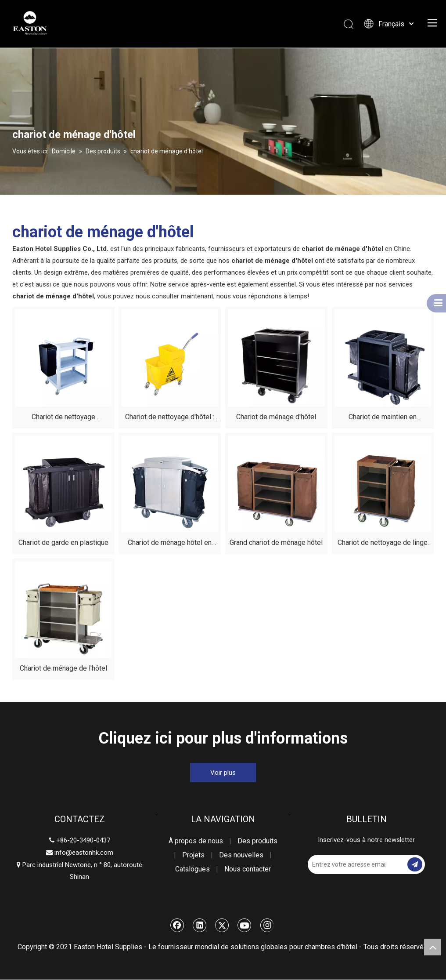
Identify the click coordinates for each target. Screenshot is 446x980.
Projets (193, 855)
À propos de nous (196, 841)
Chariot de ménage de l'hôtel (63, 668)
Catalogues (192, 869)
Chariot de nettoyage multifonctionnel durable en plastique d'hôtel (63, 418)
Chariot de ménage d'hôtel (276, 417)
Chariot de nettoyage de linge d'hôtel (383, 544)
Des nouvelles (241, 855)
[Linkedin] (200, 925)
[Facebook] (177, 925)
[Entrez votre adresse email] (357, 864)
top (432, 947)
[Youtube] (245, 925)
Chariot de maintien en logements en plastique (383, 418)
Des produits (257, 841)
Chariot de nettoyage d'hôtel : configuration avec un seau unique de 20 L (170, 418)
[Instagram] (267, 925)
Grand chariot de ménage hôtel (276, 543)
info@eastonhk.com (84, 853)
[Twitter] (222, 925)
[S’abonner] (415, 864)
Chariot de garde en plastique (63, 543)
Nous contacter (248, 869)
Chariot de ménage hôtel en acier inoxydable (170, 544)
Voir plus (223, 773)
